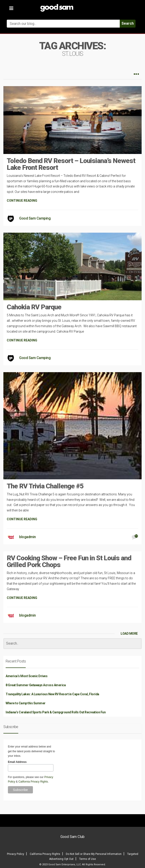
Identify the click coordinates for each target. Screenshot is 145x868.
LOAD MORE (129, 634)
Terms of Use (87, 859)
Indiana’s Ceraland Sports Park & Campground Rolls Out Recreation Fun (56, 712)
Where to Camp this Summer (26, 703)
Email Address (17, 762)
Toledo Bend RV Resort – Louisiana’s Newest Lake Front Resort (71, 164)
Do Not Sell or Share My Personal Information (94, 854)
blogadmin (28, 537)
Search (128, 23)
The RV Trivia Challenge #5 (45, 486)
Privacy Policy (16, 854)
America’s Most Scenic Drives (26, 676)
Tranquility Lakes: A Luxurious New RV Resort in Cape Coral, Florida (52, 694)
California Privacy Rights (33, 782)
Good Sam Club (72, 837)
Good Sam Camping (35, 218)
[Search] (72, 644)
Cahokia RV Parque (34, 307)
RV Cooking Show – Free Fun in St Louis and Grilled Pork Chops (69, 561)
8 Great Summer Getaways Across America (36, 685)
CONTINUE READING (22, 201)
